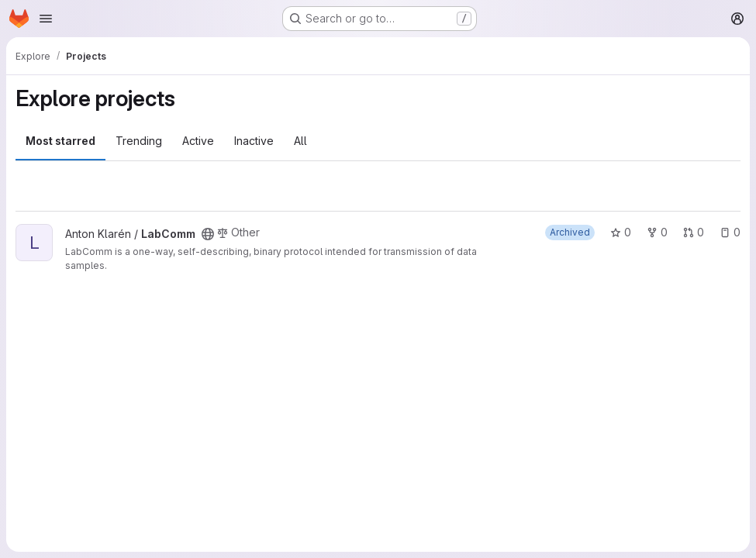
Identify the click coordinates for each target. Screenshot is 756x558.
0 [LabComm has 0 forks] (657, 232)
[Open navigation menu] (46, 19)
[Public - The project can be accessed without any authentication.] (208, 234)
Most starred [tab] (60, 141)
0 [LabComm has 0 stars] (621, 232)
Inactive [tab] (254, 141)
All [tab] (300, 141)
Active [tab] (198, 141)
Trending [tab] (139, 141)
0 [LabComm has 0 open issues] (730, 232)
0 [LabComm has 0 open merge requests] (694, 232)
